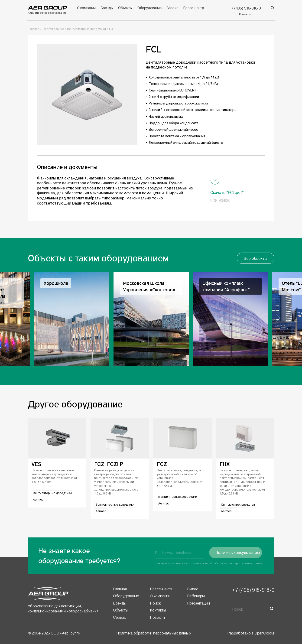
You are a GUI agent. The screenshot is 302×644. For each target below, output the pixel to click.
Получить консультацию (238, 553)
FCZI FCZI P (109, 464)
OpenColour (264, 633)
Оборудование (149, 8)
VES (36, 464)
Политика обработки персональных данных (154, 633)
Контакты (158, 610)
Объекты (125, 8)
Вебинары (196, 596)
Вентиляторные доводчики (86, 29)
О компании (86, 8)
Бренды (107, 8)
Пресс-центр (194, 8)
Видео (193, 589)
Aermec (38, 500)
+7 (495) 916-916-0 (253, 590)
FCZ (162, 464)
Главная (34, 29)
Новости (157, 617)
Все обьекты (255, 259)
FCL (112, 29)
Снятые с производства (238, 505)
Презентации (198, 603)
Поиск (155, 603)
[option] (151, 319)
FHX (225, 464)
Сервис (172, 8)
